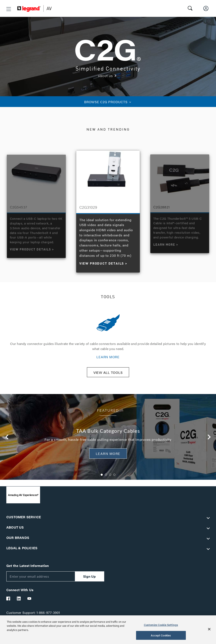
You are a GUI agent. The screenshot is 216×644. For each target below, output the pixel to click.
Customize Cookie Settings (161, 625)
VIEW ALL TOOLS (108, 375)
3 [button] (110, 477)
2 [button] (106, 477)
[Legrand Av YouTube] (30, 601)
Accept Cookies (161, 635)
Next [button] (209, 440)
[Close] (209, 629)
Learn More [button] (108, 456)
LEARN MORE (108, 357)
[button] (9, 9)
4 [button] (114, 477)
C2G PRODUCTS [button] (108, 102)
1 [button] (102, 477)
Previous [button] (7, 440)
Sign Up (89, 579)
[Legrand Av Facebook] (8, 601)
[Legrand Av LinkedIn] (19, 601)
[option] (108, 210)
